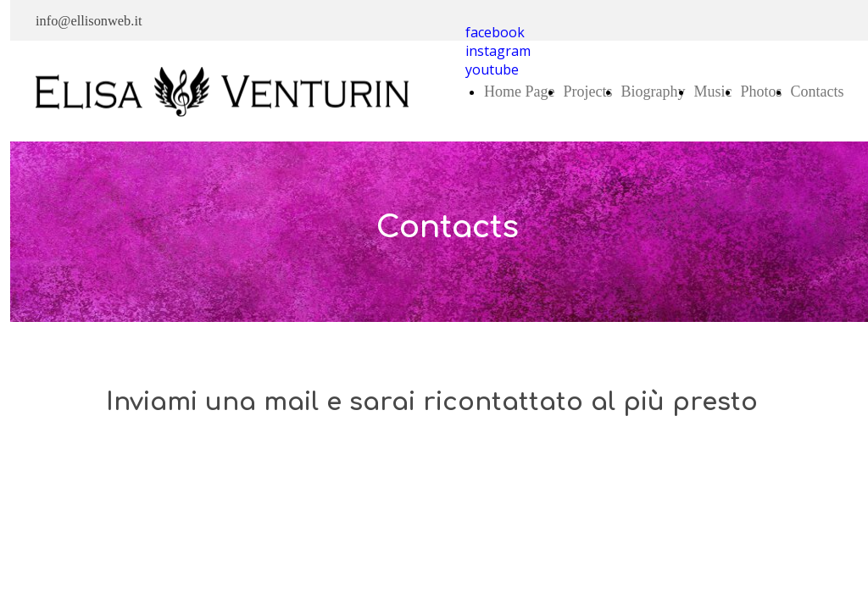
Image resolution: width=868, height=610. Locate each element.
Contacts (818, 91)
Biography (653, 91)
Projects (587, 91)
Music (712, 91)
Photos (761, 91)
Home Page (519, 91)
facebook (495, 32)
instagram (498, 51)
